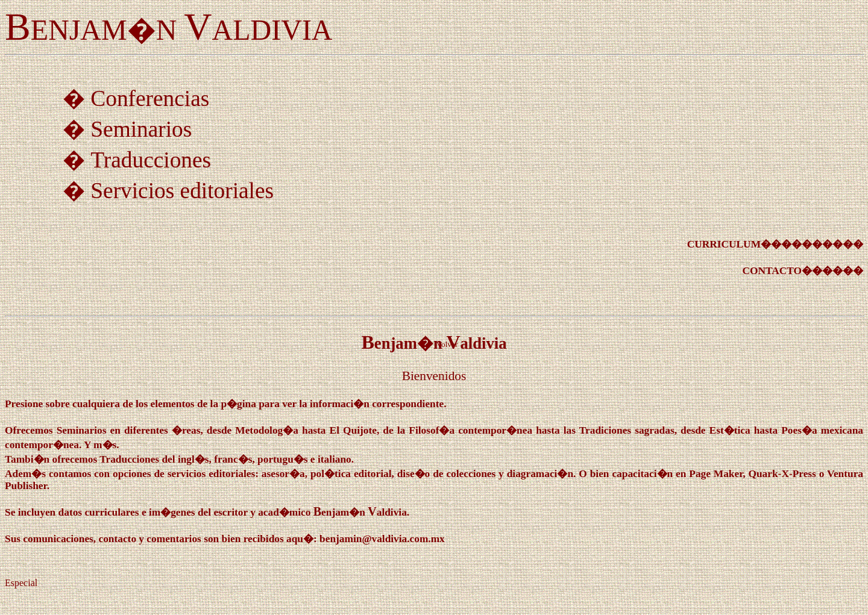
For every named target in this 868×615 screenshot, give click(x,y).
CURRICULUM (724, 244)
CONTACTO (772, 271)
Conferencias (150, 98)
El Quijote (353, 430)
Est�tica (730, 430)
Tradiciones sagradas (627, 430)
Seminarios (141, 129)
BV (360, 511)
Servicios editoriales (182, 191)
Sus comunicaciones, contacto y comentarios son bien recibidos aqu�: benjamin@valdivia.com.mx (225, 539)
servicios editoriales (211, 474)
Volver (447, 344)
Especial (21, 583)
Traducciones (151, 160)
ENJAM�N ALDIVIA (169, 30)
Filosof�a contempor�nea (470, 430)
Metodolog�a (267, 430)
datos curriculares (99, 512)
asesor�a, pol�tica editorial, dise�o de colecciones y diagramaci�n (417, 474)
